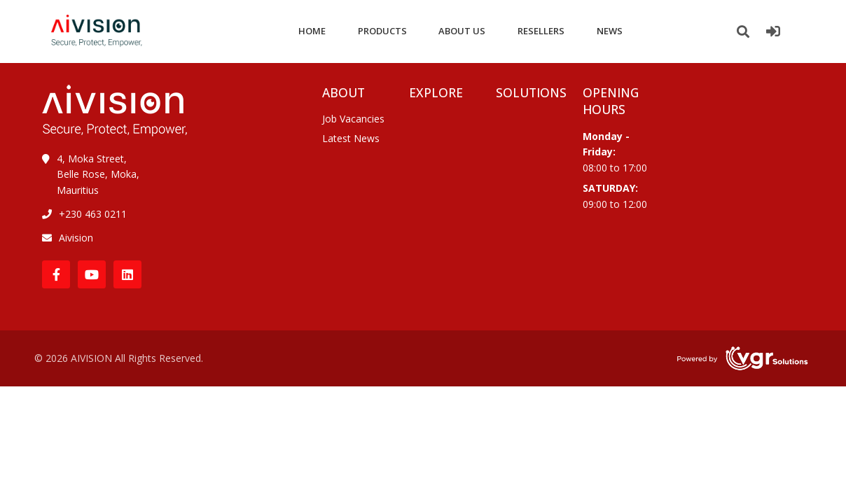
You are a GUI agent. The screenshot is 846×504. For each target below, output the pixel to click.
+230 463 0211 (93, 214)
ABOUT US (462, 31)
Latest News (351, 138)
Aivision (76, 238)
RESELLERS (541, 31)
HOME (312, 31)
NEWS (610, 31)
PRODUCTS (382, 31)
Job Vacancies (353, 119)
